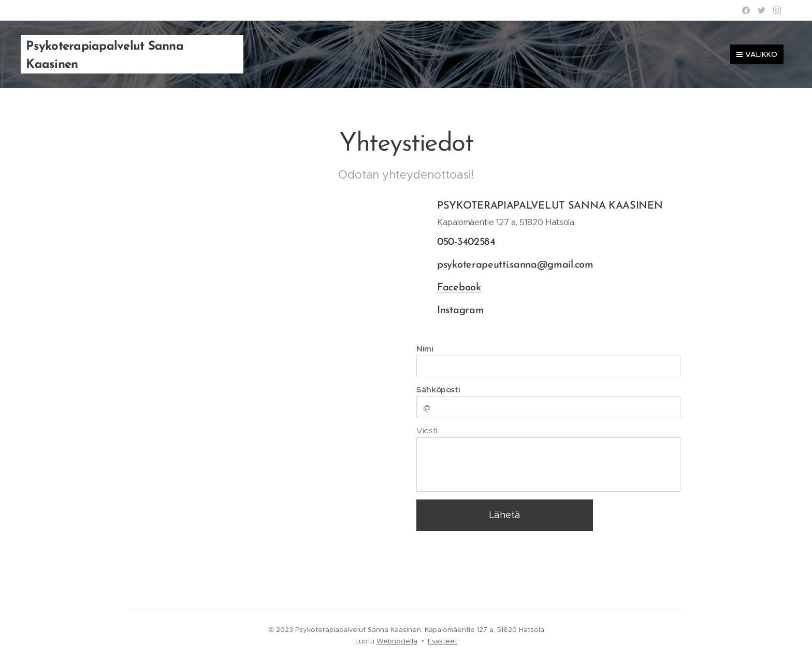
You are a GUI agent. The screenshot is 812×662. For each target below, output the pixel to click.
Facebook (459, 288)
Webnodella (397, 641)
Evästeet (443, 641)
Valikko (757, 54)
